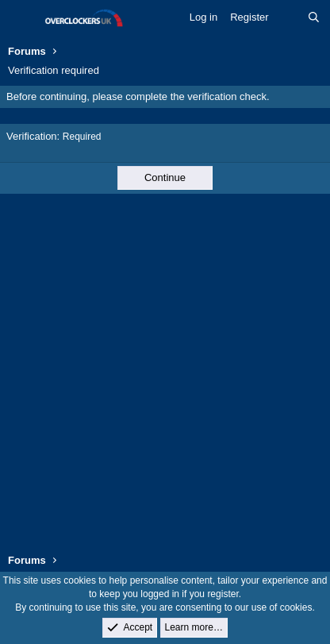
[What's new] (288, 17)
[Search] (314, 17)
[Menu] (22, 18)
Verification (32, 136)
